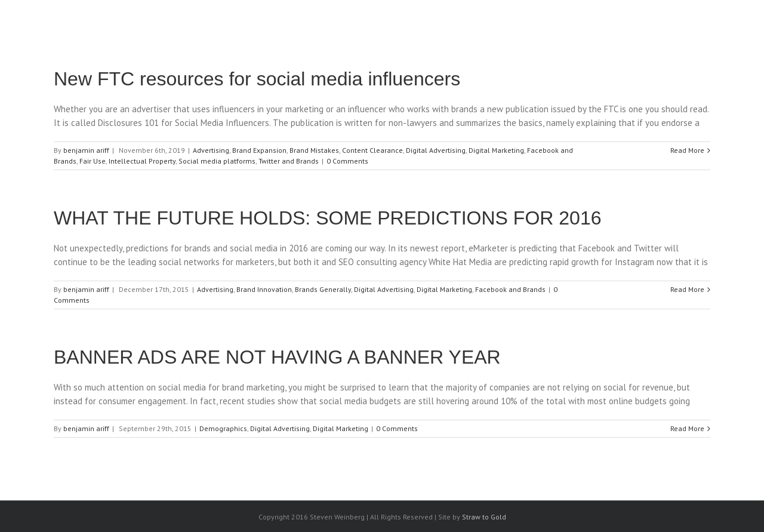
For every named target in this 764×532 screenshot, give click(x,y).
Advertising (211, 150)
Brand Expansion (259, 150)
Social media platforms (217, 161)
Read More (687, 150)
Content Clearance (372, 150)
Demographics (223, 428)
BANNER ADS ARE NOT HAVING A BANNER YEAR (277, 357)
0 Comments (347, 161)
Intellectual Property (142, 161)
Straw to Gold (484, 517)
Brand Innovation (264, 289)
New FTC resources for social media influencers (257, 79)
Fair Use (93, 161)
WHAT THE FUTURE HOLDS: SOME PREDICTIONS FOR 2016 (327, 218)
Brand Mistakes (314, 150)
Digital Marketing (496, 150)
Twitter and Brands (289, 161)
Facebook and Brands (510, 289)
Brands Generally (323, 289)
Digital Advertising (436, 150)
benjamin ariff (86, 150)
